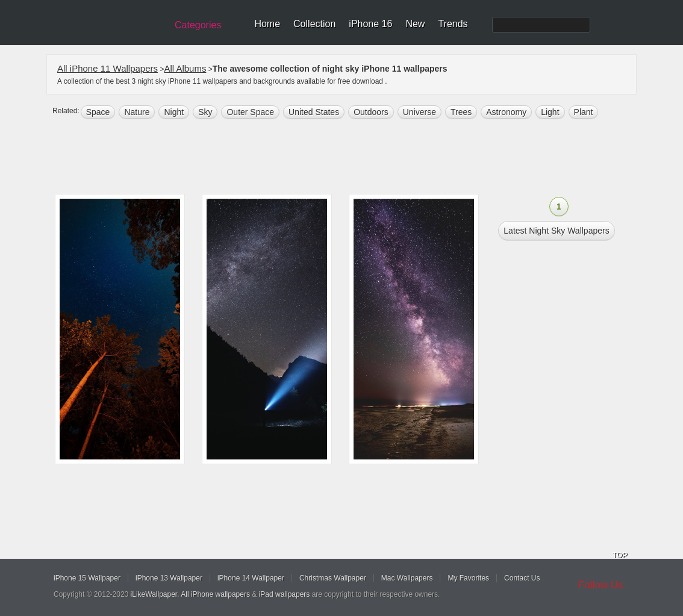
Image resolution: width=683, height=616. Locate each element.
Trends (453, 24)
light (550, 112)
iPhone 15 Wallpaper (87, 578)
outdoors (371, 112)
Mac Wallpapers (407, 578)
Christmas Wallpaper (333, 578)
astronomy (506, 112)
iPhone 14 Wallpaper (251, 578)
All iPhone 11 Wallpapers (108, 68)
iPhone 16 (370, 24)
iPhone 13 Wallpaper (169, 578)
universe (419, 112)
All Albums (185, 68)
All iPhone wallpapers (215, 594)
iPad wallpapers (285, 594)
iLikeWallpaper (154, 594)
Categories (198, 25)
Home (267, 24)
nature (137, 112)
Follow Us (601, 585)
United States (314, 112)
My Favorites (468, 578)
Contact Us (522, 578)
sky (205, 112)
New (415, 24)
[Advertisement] (349, 158)
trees (461, 112)
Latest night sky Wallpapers (556, 231)
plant (584, 112)
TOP (620, 555)
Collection (314, 24)
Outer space (250, 112)
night (174, 112)
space (98, 112)
